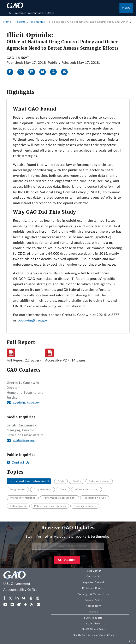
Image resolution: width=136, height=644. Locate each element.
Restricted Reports (93, 588)
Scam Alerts (93, 624)
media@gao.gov (24, 440)
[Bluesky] (44, 72)
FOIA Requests (93, 618)
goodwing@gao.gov (33, 320)
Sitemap (93, 612)
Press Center (93, 571)
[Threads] (55, 72)
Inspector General (93, 582)
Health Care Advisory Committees (93, 635)
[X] (22, 72)
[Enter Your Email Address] (68, 546)
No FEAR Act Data (93, 629)
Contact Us (18, 463)
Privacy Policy (93, 600)
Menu (126, 8)
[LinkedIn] (33, 72)
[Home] (63, 13)
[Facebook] (12, 72)
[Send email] (66, 72)
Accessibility (93, 606)
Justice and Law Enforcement (29, 481)
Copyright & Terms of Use (93, 594)
